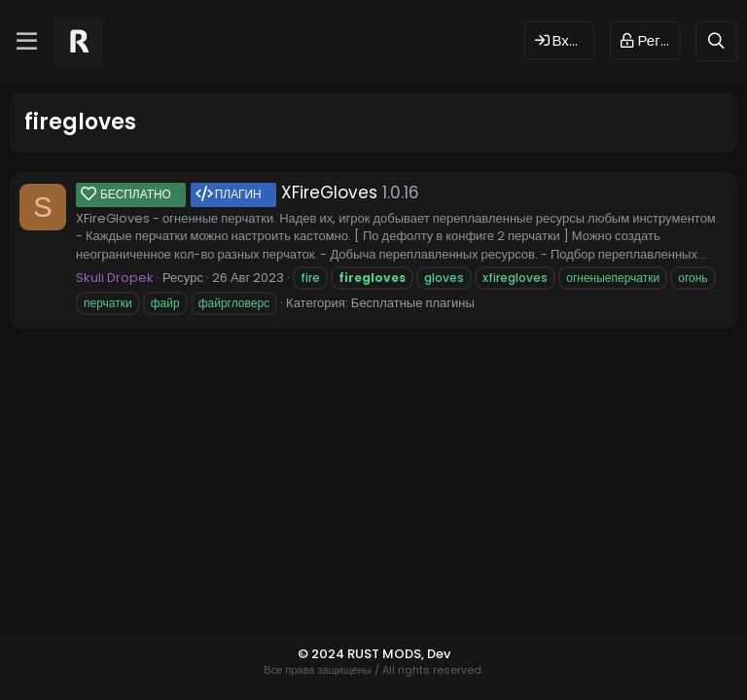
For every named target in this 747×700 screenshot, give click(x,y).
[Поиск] (716, 41)
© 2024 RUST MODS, (362, 654)
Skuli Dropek (115, 278)
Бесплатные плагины (413, 303)
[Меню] (27, 42)
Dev (439, 654)
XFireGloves (227, 192)
